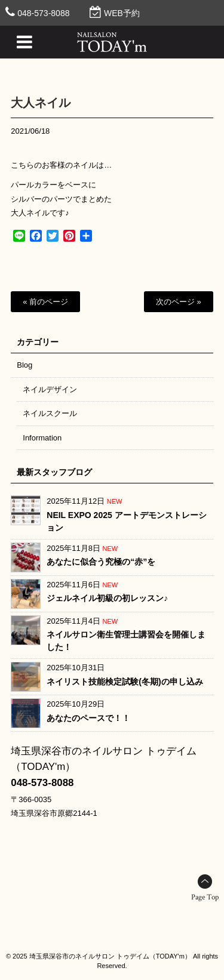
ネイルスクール (50, 413)
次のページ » (179, 302)
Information (42, 438)
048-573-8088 (43, 13)
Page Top (205, 897)
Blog (24, 365)
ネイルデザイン (50, 389)
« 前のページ (45, 302)
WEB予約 (122, 13)
